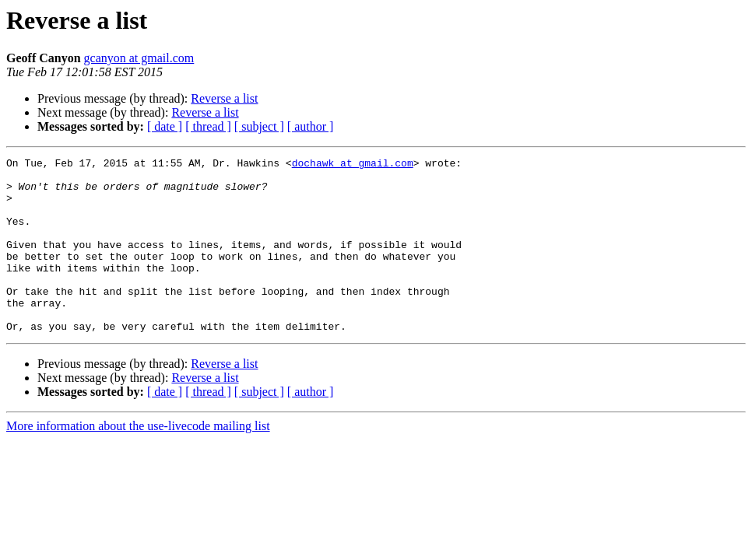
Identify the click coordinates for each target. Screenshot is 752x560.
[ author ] (311, 126)
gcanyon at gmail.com (139, 58)
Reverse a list (224, 98)
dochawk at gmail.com (353, 165)
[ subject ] (259, 126)
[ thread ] (208, 126)
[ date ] (165, 126)
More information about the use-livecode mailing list (138, 461)
